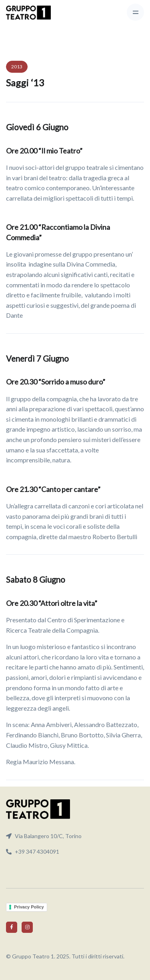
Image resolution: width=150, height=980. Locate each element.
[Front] (28, 12)
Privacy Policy (29, 907)
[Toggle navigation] (135, 12)
